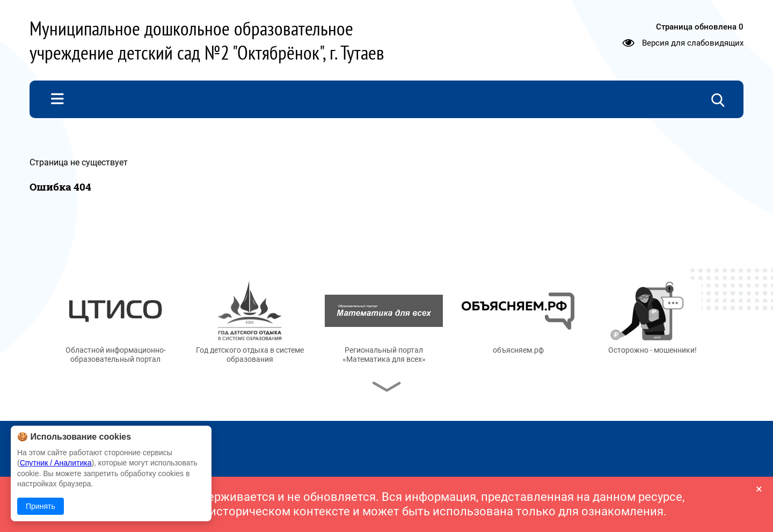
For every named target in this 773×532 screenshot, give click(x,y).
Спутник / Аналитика (56, 463)
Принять (41, 506)
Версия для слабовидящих (693, 43)
